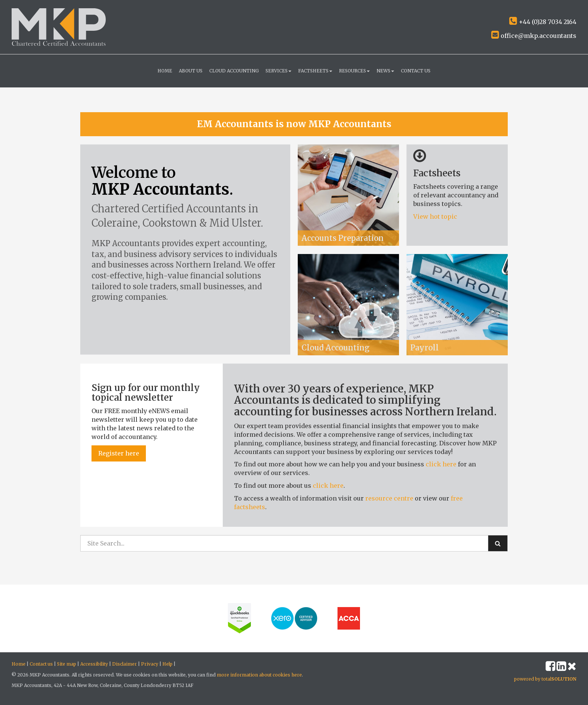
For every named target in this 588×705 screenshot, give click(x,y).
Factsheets (315, 71)
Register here (119, 453)
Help (167, 664)
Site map (67, 664)
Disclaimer (124, 664)
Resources (354, 71)
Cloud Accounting (234, 71)
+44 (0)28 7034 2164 (543, 22)
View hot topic (436, 216)
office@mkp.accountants (534, 36)
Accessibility (94, 664)
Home (165, 71)
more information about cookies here (259, 675)
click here (441, 464)
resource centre (389, 498)
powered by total (545, 679)
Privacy (150, 664)
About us (191, 71)
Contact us (416, 71)
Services (278, 71)
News (385, 71)
